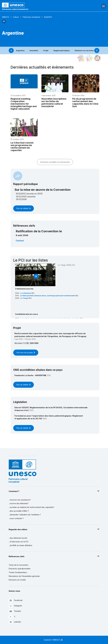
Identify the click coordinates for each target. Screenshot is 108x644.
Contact (20, 241)
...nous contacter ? (16, 518)
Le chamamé (26, 293)
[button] (4, 23)
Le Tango (25, 298)
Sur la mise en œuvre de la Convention (43, 190)
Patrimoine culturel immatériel (15, 9)
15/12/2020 (21, 197)
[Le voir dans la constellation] (81, 58)
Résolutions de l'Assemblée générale (24, 576)
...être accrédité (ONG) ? (19, 511)
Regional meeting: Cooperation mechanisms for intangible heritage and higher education (24, 104)
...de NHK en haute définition (20, 545)
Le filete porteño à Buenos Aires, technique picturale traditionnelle (48, 296)
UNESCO (6, 17)
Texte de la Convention (19, 565)
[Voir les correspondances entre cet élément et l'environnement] (89, 58)
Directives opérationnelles (20, 569)
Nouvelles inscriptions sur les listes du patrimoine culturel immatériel (54, 102)
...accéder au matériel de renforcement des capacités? (31, 507)
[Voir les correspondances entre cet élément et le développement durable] (97, 58)
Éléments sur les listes (84, 50)
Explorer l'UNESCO (53, 640)
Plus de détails (24, 208)
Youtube (15, 611)
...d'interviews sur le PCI (19, 542)
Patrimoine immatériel (31, 17)
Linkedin (15, 622)
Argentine (20, 50)
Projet (46, 50)
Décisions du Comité (17, 580)
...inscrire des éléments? (19, 503)
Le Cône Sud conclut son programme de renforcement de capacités (22, 146)
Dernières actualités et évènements (55, 162)
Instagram (15, 606)
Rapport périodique (62, 50)
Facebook (16, 600)
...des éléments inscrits (18, 538)
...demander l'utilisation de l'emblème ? (25, 515)
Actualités (34, 50)
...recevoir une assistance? (20, 500)
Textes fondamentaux (18, 572)
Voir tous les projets (26, 353)
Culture (16, 17)
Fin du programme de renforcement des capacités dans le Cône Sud (85, 102)
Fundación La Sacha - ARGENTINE (30, 375)
